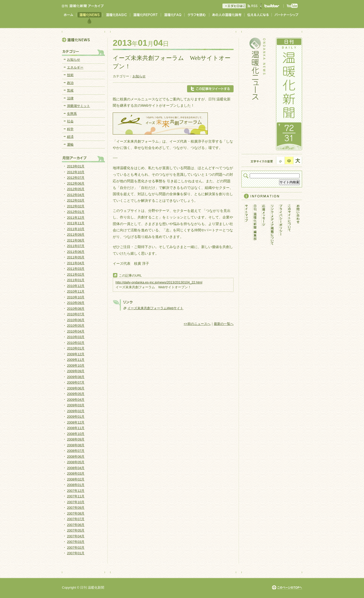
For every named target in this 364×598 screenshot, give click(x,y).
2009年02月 (76, 411)
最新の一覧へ (224, 324)
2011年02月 (76, 274)
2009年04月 (76, 400)
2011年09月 (76, 235)
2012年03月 (76, 200)
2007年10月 (76, 502)
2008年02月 (76, 479)
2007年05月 (76, 530)
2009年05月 (76, 394)
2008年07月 (76, 451)
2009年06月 (76, 388)
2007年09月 (76, 508)
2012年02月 (76, 206)
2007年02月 (76, 548)
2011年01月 (76, 280)
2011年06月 (76, 252)
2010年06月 (76, 320)
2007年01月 (76, 553)
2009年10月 (76, 366)
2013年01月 (76, 166)
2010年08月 (76, 309)
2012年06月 (76, 183)
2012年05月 (76, 189)
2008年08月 (76, 445)
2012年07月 (76, 178)
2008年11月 (76, 428)
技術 (70, 75)
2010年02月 (76, 343)
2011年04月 (76, 263)
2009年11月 (76, 360)
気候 (70, 90)
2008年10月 (76, 434)
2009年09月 (76, 371)
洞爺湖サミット (78, 106)
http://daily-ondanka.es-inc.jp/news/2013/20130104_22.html (159, 282)
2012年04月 (76, 195)
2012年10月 (76, 172)
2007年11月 (76, 496)
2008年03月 (76, 473)
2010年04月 (76, 331)
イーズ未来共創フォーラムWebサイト (155, 308)
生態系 (72, 114)
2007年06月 (76, 525)
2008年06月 (76, 457)
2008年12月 (76, 422)
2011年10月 (76, 229)
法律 (70, 98)
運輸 (70, 145)
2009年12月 (76, 354)
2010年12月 (76, 286)
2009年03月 (76, 405)
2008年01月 (76, 485)
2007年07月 (76, 519)
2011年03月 (76, 269)
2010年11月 (76, 291)
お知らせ (139, 76)
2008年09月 (76, 439)
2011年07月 (76, 246)
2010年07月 (76, 314)
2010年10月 (76, 297)
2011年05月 (76, 257)
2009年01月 (76, 417)
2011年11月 (76, 223)
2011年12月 (76, 218)
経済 (70, 137)
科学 (70, 129)
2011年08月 (76, 240)
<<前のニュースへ (197, 324)
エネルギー (75, 67)
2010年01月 (76, 348)
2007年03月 (76, 542)
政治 (70, 83)
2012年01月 (76, 212)
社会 (70, 121)
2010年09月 (76, 303)
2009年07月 (76, 382)
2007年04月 (76, 536)
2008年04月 (76, 468)
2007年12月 (76, 491)
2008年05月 (76, 462)
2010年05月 (76, 326)
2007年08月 (76, 513)
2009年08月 (76, 377)
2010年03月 (76, 337)
